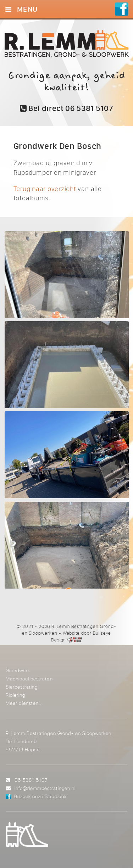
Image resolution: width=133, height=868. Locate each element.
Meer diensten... (24, 703)
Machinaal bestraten (29, 678)
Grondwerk (18, 670)
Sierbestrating (22, 687)
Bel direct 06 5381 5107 (67, 108)
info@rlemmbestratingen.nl (45, 788)
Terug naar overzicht (45, 189)
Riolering (15, 695)
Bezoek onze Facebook (40, 796)
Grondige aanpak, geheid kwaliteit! (66, 82)
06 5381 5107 (31, 780)
